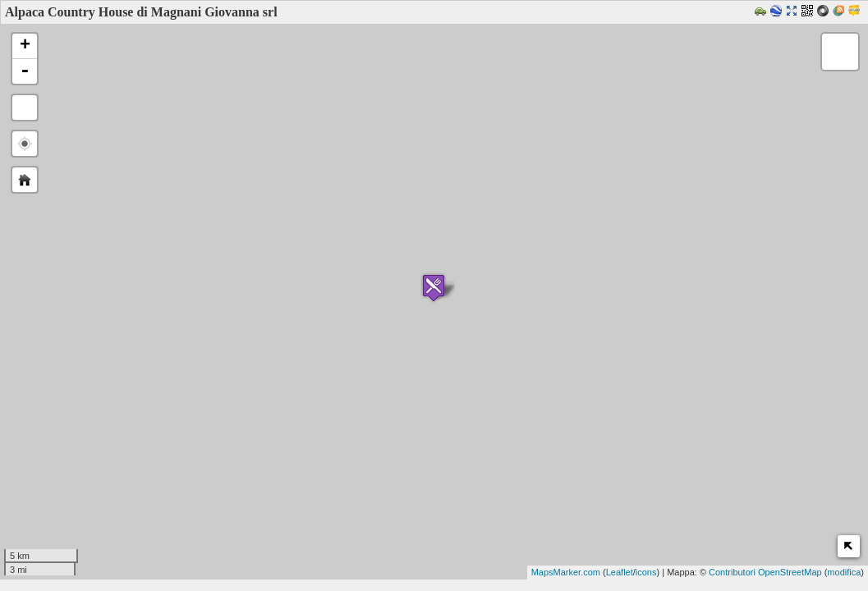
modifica (844, 572)
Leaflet (620, 572)
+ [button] (25, 46)
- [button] (25, 71)
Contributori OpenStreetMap (765, 572)
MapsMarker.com (566, 572)
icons (646, 572)
